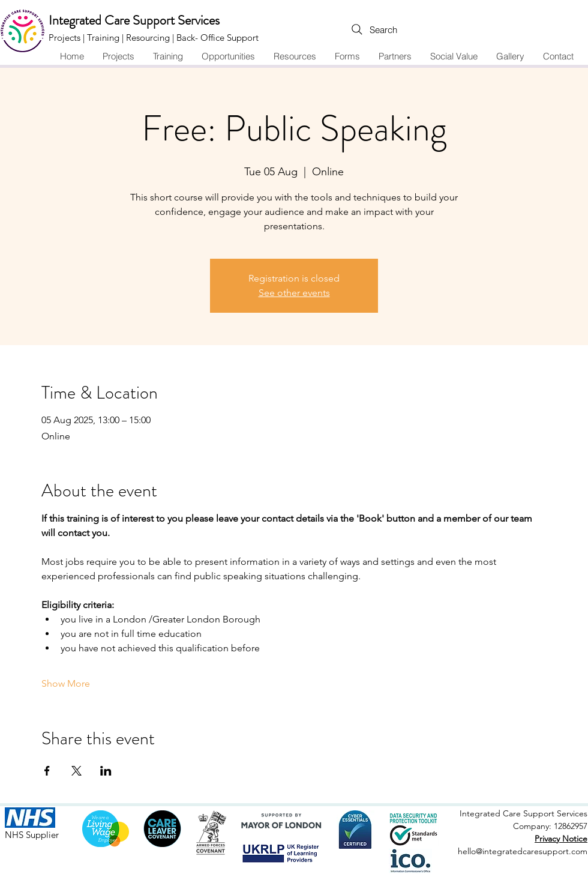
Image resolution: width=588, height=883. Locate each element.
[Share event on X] (76, 771)
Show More (66, 683)
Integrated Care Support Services (134, 20)
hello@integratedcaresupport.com (523, 851)
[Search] (349, 29)
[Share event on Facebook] (47, 771)
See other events (294, 293)
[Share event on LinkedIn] (106, 771)
